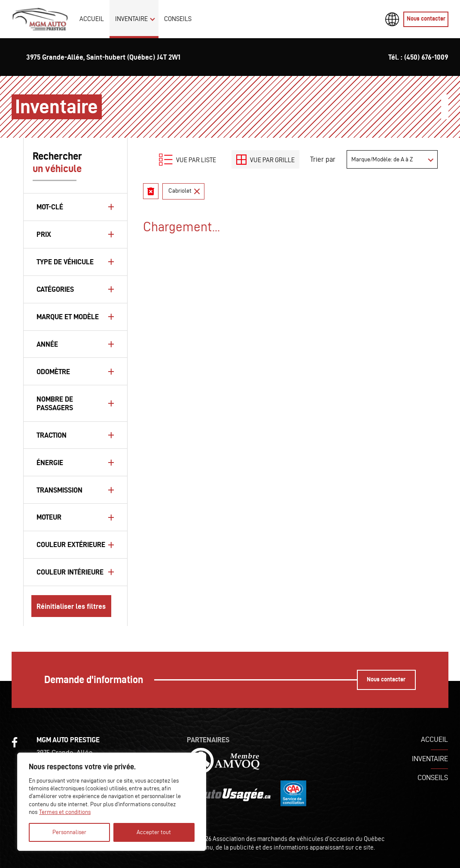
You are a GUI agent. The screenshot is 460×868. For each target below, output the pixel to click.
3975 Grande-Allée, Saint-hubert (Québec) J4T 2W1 (103, 57)
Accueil (92, 19)
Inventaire (131, 19)
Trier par (323, 159)
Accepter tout (154, 832)
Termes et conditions (65, 812)
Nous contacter (426, 19)
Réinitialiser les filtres (71, 606)
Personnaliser (69, 832)
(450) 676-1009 (426, 57)
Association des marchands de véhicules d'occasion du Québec (299, 839)
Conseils (178, 19)
